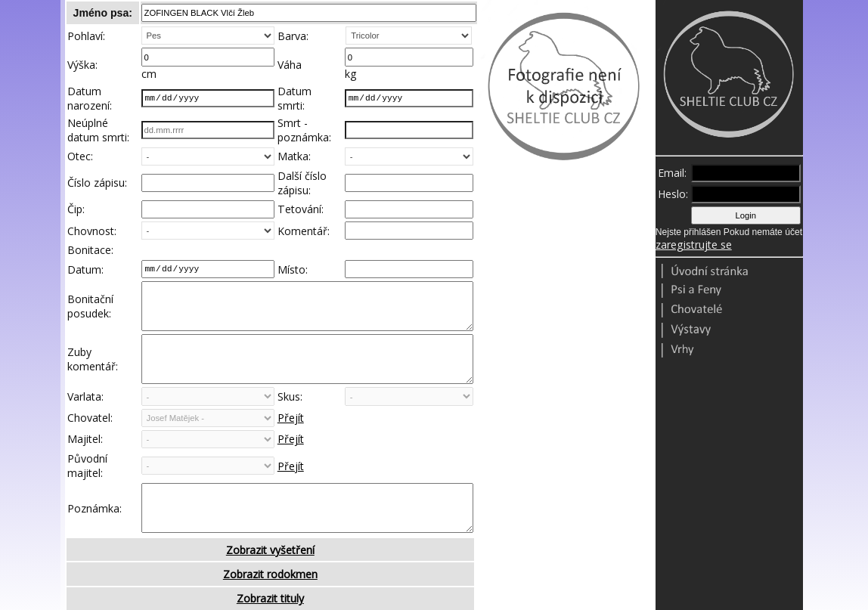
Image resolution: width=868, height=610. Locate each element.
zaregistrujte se (694, 245)
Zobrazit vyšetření (270, 584)
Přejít (291, 441)
